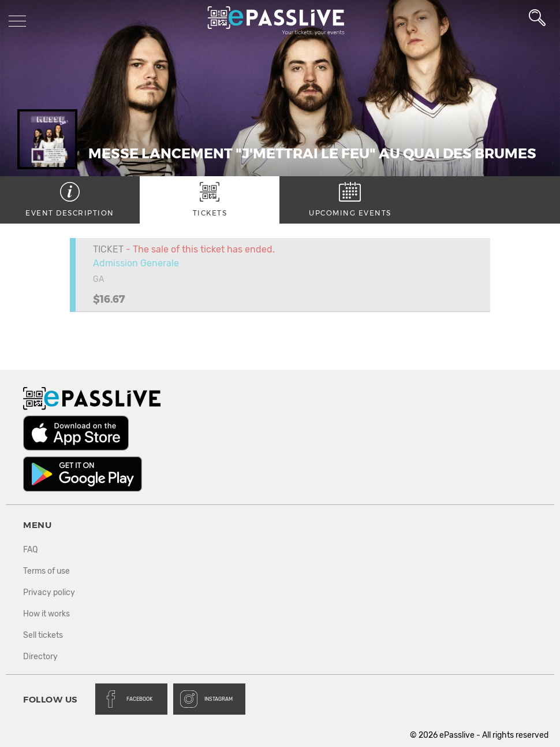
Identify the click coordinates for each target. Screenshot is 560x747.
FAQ (30, 550)
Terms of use (46, 571)
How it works (46, 614)
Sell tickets (43, 635)
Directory (40, 657)
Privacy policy (49, 592)
